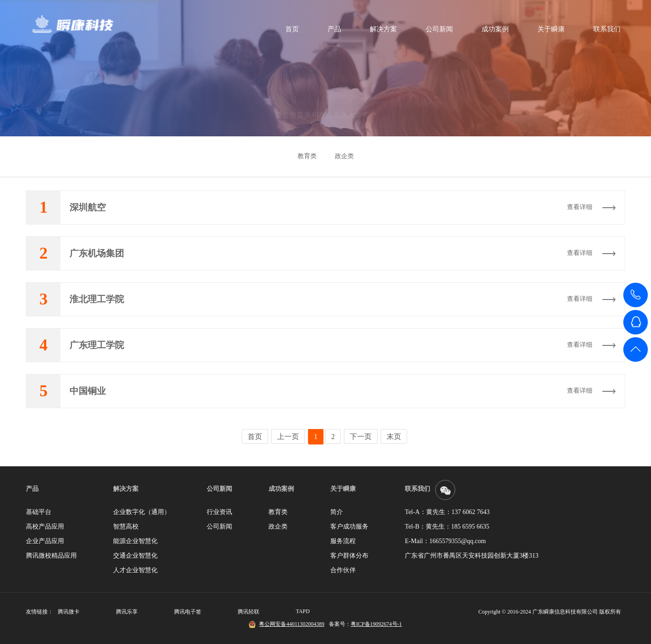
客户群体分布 (349, 556)
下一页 (361, 437)
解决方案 (381, 29)
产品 (332, 29)
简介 (337, 512)
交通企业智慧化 (135, 556)
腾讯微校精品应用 (51, 556)
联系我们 (605, 29)
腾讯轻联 (248, 612)
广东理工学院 (97, 345)
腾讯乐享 (127, 612)
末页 (394, 437)
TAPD (303, 611)
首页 (290, 29)
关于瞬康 (549, 29)
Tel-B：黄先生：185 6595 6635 (447, 527)
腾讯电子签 (188, 612)
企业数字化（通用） (142, 512)
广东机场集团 (97, 253)
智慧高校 (126, 527)
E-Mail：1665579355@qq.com (445, 541)
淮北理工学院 (97, 299)
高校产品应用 (45, 527)
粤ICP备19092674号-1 (376, 624)
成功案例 (493, 29)
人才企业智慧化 (135, 570)
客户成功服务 (349, 527)
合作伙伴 (343, 570)
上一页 (288, 437)
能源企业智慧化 (135, 541)
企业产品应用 (45, 541)
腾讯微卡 (69, 612)
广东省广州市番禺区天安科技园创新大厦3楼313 (472, 556)
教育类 (307, 156)
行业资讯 (219, 512)
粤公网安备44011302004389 (292, 624)
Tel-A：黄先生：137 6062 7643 (447, 512)
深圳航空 (88, 207)
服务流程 (343, 541)
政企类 (344, 156)
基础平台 (39, 512)
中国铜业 (88, 391)
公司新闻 (437, 29)
